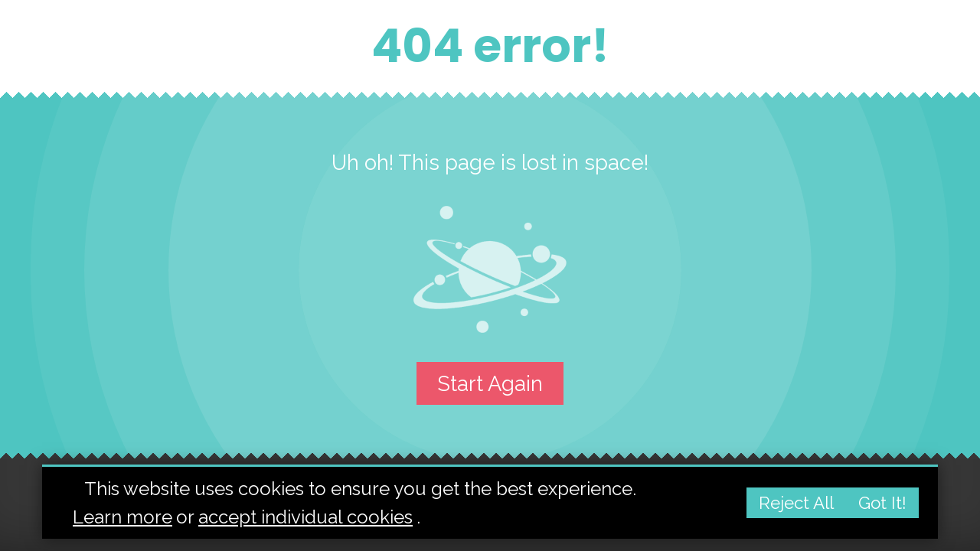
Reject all (796, 503)
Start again (490, 383)
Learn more (122, 517)
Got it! (882, 503)
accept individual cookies (305, 517)
